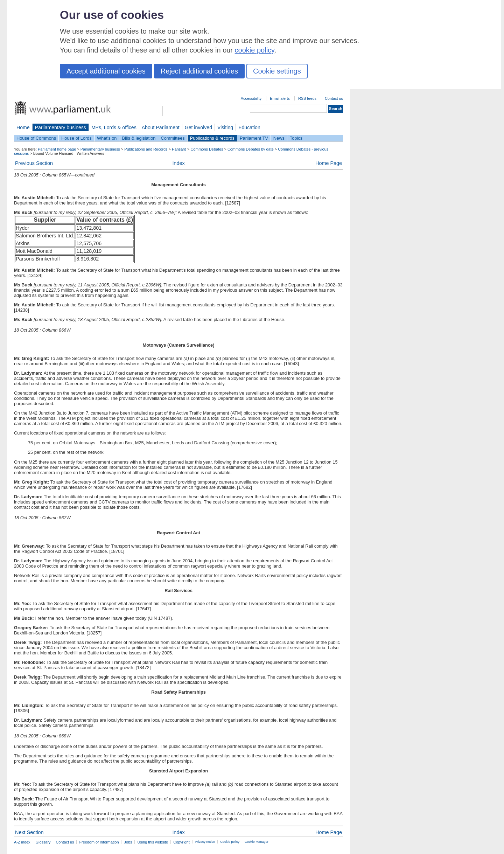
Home (23, 127)
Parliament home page (57, 149)
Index (178, 163)
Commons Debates (207, 149)
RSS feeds (307, 98)
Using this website (153, 842)
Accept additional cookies (106, 71)
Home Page (329, 163)
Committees (173, 138)
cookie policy (255, 50)
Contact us (334, 98)
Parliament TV (254, 138)
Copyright (181, 842)
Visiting (225, 127)
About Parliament (161, 127)
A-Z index (22, 842)
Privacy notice (205, 842)
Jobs (128, 842)
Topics (296, 138)
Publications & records (212, 138)
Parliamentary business (61, 127)
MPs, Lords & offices (114, 127)
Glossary (43, 842)
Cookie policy (230, 842)
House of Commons (36, 138)
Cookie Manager (257, 842)
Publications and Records (146, 149)
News (279, 138)
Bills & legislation (139, 138)
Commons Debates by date (251, 149)
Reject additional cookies (199, 71)
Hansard (179, 149)
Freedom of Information (99, 842)
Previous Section (34, 163)
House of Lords (76, 138)
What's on (107, 138)
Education (249, 127)
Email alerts (280, 98)
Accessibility (251, 98)
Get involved (198, 127)
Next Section (29, 832)
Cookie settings (277, 71)
